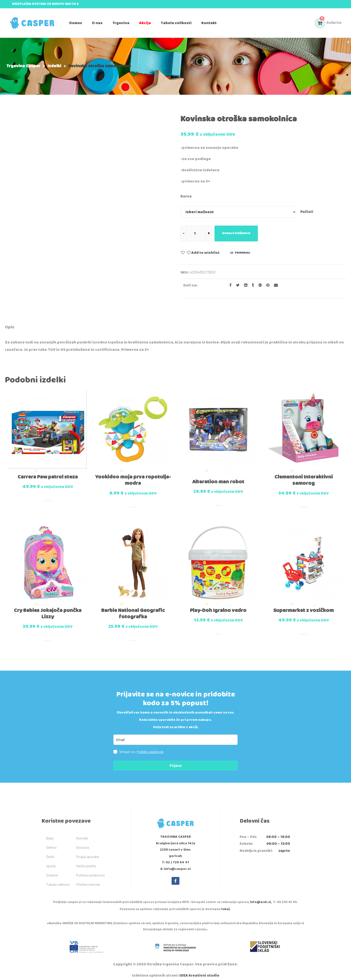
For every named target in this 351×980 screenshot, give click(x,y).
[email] (175, 734)
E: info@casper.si (175, 864)
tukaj (225, 904)
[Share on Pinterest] (266, 285)
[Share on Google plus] (259, 285)
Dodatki (52, 870)
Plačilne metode (88, 879)
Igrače (51, 861)
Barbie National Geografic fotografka (133, 608)
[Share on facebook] (229, 285)
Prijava (176, 760)
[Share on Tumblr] (251, 285)
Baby (50, 833)
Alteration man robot (218, 479)
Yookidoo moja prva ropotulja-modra (133, 477)
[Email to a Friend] (274, 285)
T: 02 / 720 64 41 (175, 857)
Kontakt (82, 833)
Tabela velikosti (58, 879)
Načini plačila (86, 861)
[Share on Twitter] (236, 285)
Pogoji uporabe (88, 851)
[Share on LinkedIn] (244, 285)
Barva (186, 196)
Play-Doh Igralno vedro (218, 605)
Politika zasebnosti (91, 870)
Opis (10, 327)
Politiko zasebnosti (150, 747)
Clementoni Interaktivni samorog (304, 477)
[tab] (10, 328)
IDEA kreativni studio (199, 970)
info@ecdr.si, (261, 897)
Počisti (307, 212)
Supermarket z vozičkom (303, 605)
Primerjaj (242, 253)
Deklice (51, 842)
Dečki (50, 851)
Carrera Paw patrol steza (48, 474)
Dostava (83, 842)
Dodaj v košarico (236, 233)
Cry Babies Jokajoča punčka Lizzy (48, 608)
